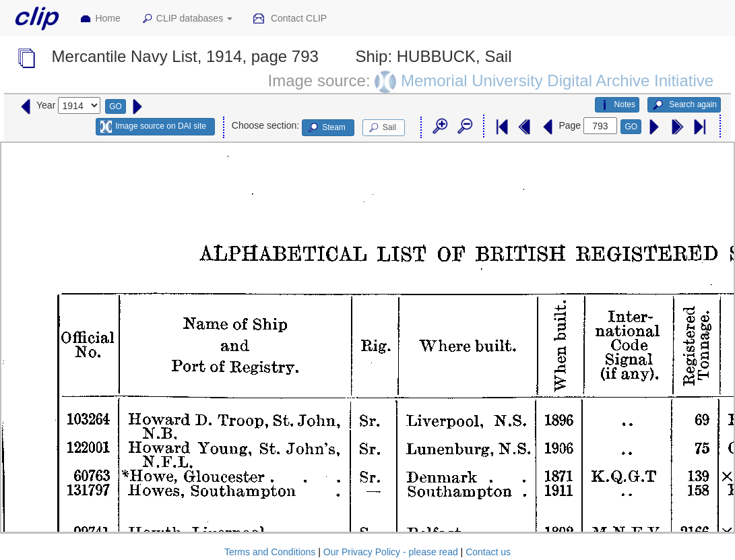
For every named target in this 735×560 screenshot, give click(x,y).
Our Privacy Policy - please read (391, 552)
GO (116, 106)
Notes (617, 105)
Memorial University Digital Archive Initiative (557, 81)
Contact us (488, 552)
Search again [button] (684, 105)
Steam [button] (326, 128)
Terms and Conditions (270, 552)
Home (100, 19)
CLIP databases (187, 19)
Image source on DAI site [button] (153, 127)
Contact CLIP (290, 19)
